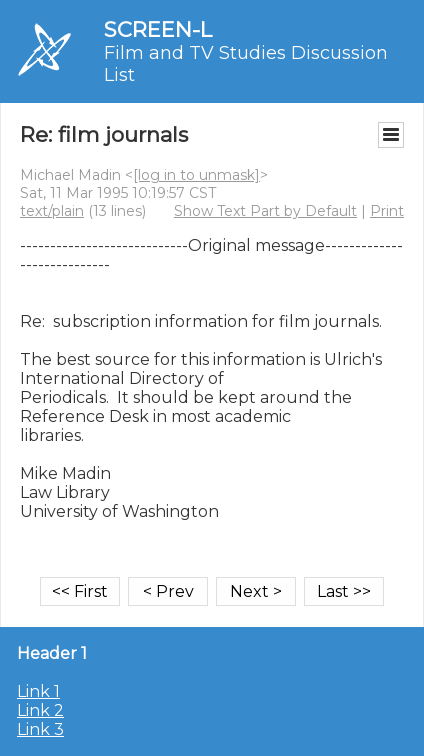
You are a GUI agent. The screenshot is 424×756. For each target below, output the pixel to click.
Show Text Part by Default (265, 211)
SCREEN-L (158, 29)
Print (387, 211)
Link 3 (40, 729)
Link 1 (38, 691)
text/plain (52, 211)
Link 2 (40, 710)
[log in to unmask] (196, 175)
